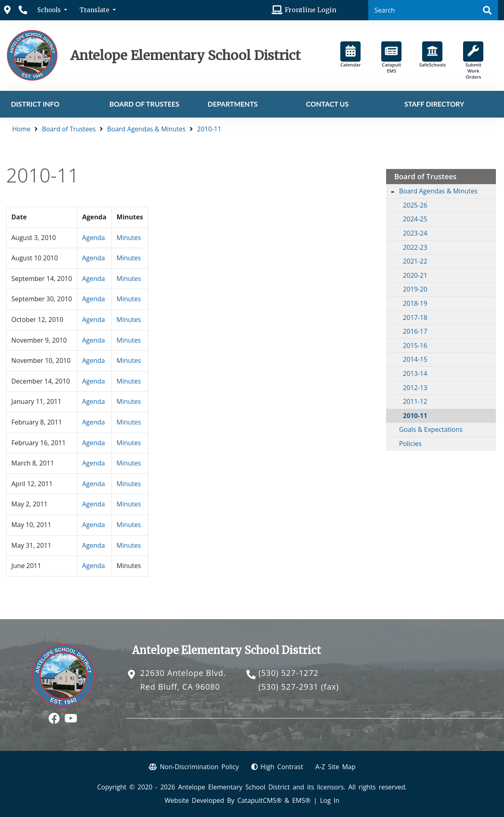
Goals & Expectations (431, 429)
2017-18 (415, 317)
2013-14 (415, 373)
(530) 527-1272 (288, 673)
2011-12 (415, 401)
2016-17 (415, 331)
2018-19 (415, 303)
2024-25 (415, 219)
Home (21, 129)
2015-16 (415, 345)
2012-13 (415, 388)
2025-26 (415, 205)
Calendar (350, 55)
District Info (35, 104)
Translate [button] (95, 10)
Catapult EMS (391, 58)
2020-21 (415, 275)
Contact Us (327, 104)
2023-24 (415, 233)
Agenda (94, 238)
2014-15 (415, 359)
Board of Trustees (144, 104)
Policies (410, 444)
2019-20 (415, 289)
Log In (330, 800)
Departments (232, 104)
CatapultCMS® (259, 800)
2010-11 (209, 129)
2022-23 (415, 247)
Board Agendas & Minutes (146, 129)
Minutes (129, 238)
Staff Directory (434, 104)
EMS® (301, 800)
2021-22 (415, 261)
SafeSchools (432, 55)
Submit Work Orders (473, 61)
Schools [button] (50, 10)
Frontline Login (311, 10)
